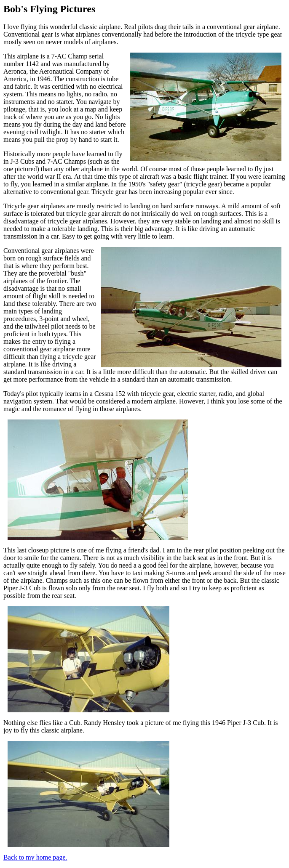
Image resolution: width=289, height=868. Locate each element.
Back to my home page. (35, 857)
